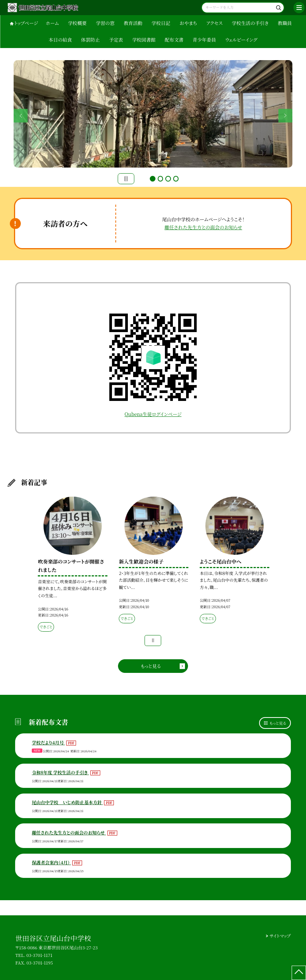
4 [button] (176, 179)
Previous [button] (20, 115)
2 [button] (161, 179)
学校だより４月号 (48, 742)
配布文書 (174, 40)
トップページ (26, 23)
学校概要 (77, 23)
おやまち (188, 23)
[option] (153, 114)
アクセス (214, 23)
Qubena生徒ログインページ (153, 414)
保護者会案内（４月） (51, 862)
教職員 (285, 23)
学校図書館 (144, 40)
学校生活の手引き (250, 23)
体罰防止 (90, 40)
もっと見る (151, 666)
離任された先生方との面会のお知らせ (203, 227)
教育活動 (133, 23)
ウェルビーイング (241, 40)
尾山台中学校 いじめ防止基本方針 (67, 802)
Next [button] (285, 115)
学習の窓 (105, 23)
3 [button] (168, 179)
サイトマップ (280, 936)
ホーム (52, 23)
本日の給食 (60, 40)
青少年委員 (204, 40)
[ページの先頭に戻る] (299, 973)
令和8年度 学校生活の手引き (60, 772)
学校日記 (161, 23)
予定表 (116, 40)
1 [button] (153, 179)
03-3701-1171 (40, 955)
